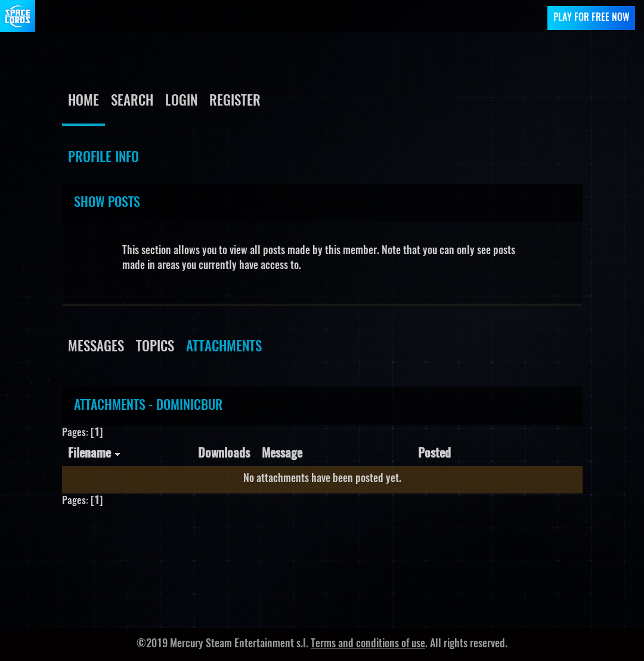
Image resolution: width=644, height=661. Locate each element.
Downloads (224, 454)
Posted (434, 454)
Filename (95, 454)
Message (282, 454)
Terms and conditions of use (368, 644)
